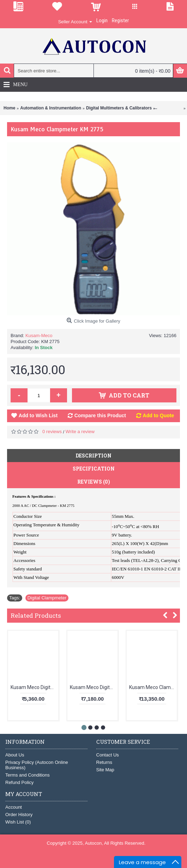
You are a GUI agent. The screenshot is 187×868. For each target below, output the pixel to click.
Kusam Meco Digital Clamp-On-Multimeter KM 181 (94, 687)
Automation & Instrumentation (51, 108)
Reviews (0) (94, 482)
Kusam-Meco (39, 336)
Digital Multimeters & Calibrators (119, 108)
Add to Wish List (38, 415)
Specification (94, 469)
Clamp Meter (169, 108)
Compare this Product (100, 415)
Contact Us (108, 755)
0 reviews (52, 432)
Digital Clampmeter (47, 598)
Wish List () (18, 822)
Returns (104, 762)
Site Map (105, 770)
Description (93, 456)
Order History (19, 815)
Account (14, 807)
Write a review (80, 432)
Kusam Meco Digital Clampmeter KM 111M (34, 687)
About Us (15, 755)
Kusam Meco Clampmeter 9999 (153, 687)
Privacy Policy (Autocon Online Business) (37, 765)
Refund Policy (19, 782)
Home (9, 108)
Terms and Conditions (28, 775)
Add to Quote (159, 415)
